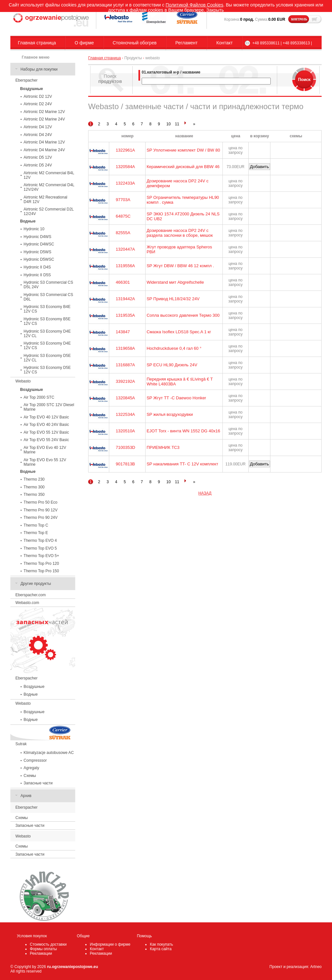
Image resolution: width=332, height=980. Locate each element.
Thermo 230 (34, 479)
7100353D (125, 447)
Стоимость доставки (48, 944)
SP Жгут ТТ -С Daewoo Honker (176, 398)
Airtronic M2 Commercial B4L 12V (49, 175)
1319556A (125, 266)
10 (168, 124)
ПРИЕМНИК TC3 (163, 447)
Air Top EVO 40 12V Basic (46, 417)
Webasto (23, 381)
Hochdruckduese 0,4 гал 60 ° (174, 348)
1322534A (125, 414)
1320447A (125, 249)
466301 (123, 282)
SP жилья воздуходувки (170, 414)
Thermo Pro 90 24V (41, 518)
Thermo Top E (36, 533)
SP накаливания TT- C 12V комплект (182, 464)
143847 (123, 332)
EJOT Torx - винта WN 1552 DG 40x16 (183, 431)
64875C (123, 216)
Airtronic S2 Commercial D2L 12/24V (49, 211)
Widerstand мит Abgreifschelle (175, 282)
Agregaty (31, 768)
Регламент (187, 43)
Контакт (224, 43)
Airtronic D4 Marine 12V (44, 142)
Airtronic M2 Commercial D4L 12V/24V (49, 187)
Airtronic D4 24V (38, 135)
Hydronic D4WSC (39, 244)
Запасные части (38, 783)
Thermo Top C (36, 525)
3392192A (125, 381)
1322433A (125, 183)
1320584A (125, 167)
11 (177, 124)
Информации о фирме (110, 944)
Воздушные (34, 687)
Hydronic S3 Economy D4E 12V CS (47, 346)
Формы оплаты (43, 949)
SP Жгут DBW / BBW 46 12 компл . (180, 266)
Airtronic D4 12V (38, 127)
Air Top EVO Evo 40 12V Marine (45, 450)
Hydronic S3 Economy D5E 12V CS (47, 370)
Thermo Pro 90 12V (41, 510)
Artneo (316, 967)
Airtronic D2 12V (38, 97)
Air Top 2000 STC (39, 397)
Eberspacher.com (31, 595)
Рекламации (41, 953)
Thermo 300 (34, 487)
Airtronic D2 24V (38, 104)
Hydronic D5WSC (39, 259)
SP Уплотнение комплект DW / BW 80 (183, 150)
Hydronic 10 (34, 229)
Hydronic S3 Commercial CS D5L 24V (48, 285)
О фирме (84, 43)
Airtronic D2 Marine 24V (44, 119)
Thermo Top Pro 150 (41, 571)
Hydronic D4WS (37, 237)
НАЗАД (205, 493)
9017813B (125, 464)
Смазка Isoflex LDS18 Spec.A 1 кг (179, 332)
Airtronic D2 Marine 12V (44, 112)
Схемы (30, 776)
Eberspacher (27, 80)
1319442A (125, 299)
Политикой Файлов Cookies (195, 5)
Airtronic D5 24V (38, 165)
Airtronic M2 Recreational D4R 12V (46, 199)
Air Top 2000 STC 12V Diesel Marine (49, 407)
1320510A (125, 431)
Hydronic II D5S (37, 275)
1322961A (125, 150)
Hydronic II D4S (37, 267)
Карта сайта (161, 949)
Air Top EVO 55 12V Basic (46, 432)
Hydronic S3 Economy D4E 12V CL (47, 334)
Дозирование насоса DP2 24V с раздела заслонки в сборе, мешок (180, 233)
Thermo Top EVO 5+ (41, 556)
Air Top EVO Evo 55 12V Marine (45, 462)
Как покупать (161, 944)
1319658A (125, 348)
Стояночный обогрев (134, 43)
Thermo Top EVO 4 (40, 541)
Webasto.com (27, 603)
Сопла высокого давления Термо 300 (183, 315)
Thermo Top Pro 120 (41, 564)
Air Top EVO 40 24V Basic (46, 425)
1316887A (125, 365)
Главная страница (37, 43)
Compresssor (35, 760)
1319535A (125, 315)
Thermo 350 (34, 495)
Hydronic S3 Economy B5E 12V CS (47, 321)
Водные (31, 694)
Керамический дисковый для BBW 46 (183, 167)
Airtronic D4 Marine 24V (44, 150)
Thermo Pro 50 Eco (41, 502)
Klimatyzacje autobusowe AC (49, 753)
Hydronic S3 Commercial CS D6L (48, 297)
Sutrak (21, 744)
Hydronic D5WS (37, 252)
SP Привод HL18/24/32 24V (173, 299)
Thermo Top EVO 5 (40, 548)
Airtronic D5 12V (38, 157)
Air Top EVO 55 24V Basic (46, 440)
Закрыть (215, 10)
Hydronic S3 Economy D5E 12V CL (47, 358)
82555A (123, 233)
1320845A (125, 398)
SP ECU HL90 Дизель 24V (172, 365)
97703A (123, 200)
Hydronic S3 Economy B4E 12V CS (47, 309)
